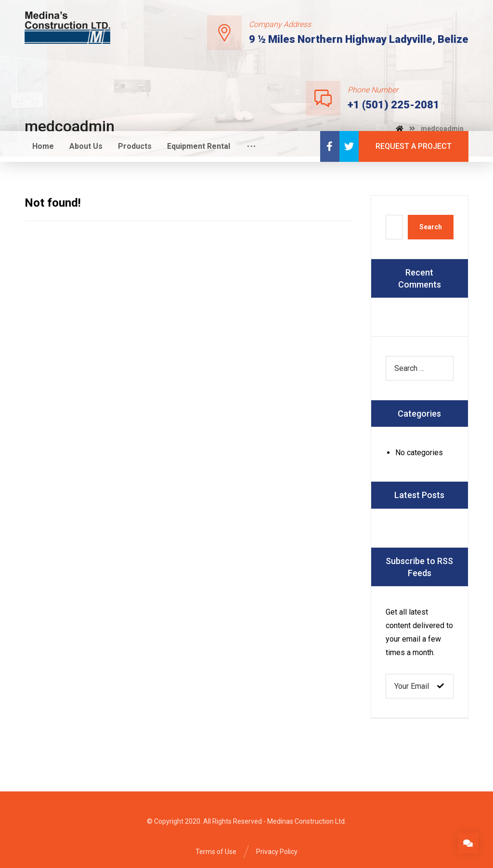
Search (431, 227)
